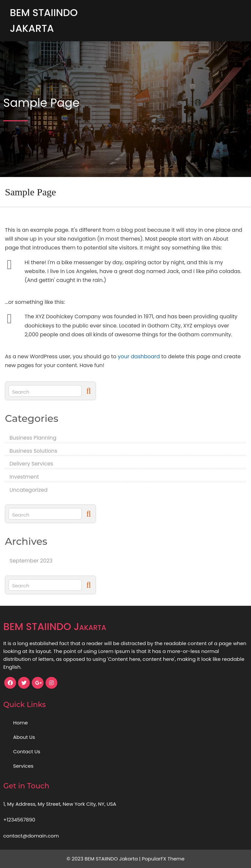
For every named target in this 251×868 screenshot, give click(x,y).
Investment (24, 477)
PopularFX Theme (163, 859)
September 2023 (31, 561)
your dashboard (139, 356)
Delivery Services (31, 464)
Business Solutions (33, 451)
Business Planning (33, 438)
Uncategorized (29, 490)
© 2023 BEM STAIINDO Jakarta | (104, 859)
